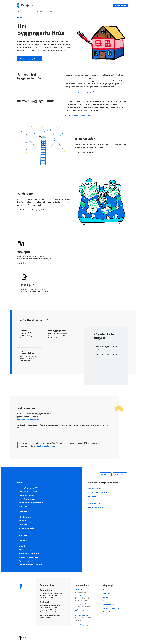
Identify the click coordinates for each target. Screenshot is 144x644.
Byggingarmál (43, 11)
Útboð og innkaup (25, 550)
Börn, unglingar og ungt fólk (28, 488)
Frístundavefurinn (94, 500)
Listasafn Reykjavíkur (96, 507)
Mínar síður (121, 474)
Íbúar (22, 11)
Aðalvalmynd (122, 6)
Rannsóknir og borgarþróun (28, 557)
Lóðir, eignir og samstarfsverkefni (30, 564)
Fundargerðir (23, 524)
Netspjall (87, 598)
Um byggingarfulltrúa (53, 11)
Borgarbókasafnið (94, 489)
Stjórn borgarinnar (25, 517)
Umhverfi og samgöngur (27, 499)
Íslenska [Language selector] (106, 474)
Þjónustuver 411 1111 (87, 618)
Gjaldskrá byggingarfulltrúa (30, 59)
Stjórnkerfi (22, 521)
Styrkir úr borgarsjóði (26, 561)
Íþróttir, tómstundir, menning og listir (32, 503)
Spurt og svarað (87, 605)
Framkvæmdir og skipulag (31, 11)
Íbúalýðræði (23, 506)
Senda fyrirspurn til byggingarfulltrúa (84, 92)
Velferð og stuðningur (26, 495)
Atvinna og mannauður (26, 528)
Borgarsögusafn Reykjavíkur (98, 492)
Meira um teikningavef (85, 152)
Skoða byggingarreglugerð (79, 115)
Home (18, 11)
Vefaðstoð (87, 591)
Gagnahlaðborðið (94, 503)
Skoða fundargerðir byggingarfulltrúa (33, 210)
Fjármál (21, 532)
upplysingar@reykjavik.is (28, 419)
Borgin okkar (93, 496)
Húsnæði (22, 546)
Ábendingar (87, 625)
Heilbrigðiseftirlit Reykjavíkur (29, 553)
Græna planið (23, 535)
